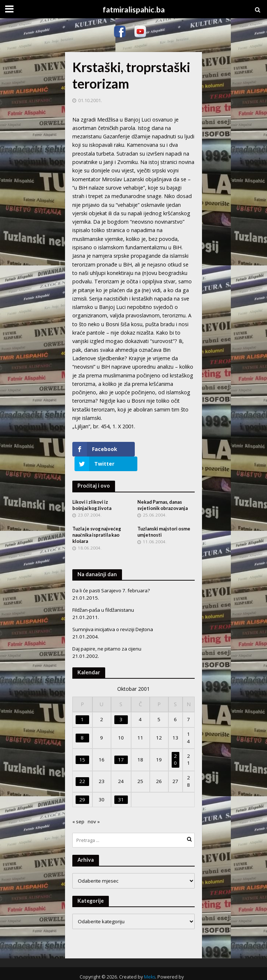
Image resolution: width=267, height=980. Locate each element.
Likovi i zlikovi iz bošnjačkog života (92, 491)
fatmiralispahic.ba (134, 10)
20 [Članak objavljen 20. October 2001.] (175, 745)
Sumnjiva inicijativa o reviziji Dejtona (113, 615)
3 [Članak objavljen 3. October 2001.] (121, 705)
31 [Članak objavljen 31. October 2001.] (121, 785)
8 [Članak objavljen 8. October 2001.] (82, 723)
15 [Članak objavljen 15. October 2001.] (82, 745)
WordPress (131, 970)
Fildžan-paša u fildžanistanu (103, 595)
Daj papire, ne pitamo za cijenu (107, 634)
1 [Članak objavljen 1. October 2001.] (82, 705)
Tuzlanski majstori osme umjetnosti (164, 517)
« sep (78, 807)
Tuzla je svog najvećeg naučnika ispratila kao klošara (97, 520)
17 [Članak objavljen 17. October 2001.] (121, 745)
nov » (94, 807)
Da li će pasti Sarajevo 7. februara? (111, 576)
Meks (150, 962)
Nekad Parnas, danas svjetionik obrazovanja (163, 491)
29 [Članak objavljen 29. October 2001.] (82, 785)
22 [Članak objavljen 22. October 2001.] (82, 767)
